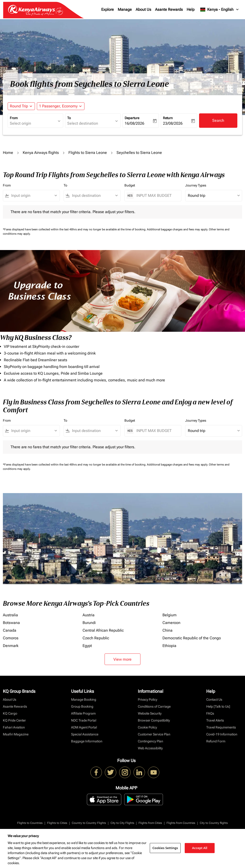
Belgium (170, 615)
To (69, 118)
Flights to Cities (57, 823)
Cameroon (171, 623)
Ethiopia (169, 646)
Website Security (150, 713)
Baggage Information (87, 741)
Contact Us (214, 699)
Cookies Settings (165, 848)
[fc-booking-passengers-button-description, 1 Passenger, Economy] (58, 106)
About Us (143, 9)
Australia (10, 615)
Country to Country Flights (89, 823)
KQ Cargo (10, 713)
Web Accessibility (150, 748)
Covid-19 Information (222, 734)
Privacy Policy (148, 699)
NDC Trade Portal (84, 720)
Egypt (87, 646)
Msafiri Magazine (16, 734)
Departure (132, 118)
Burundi (89, 623)
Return (168, 118)
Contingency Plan (150, 741)
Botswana (11, 623)
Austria (89, 615)
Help (191, 9)
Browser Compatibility (154, 720)
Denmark (11, 646)
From (14, 118)
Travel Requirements (221, 727)
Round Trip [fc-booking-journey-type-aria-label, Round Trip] (19, 106)
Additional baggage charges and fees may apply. (178, 229)
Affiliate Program (83, 713)
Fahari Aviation (14, 727)
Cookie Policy (147, 727)
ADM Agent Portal (84, 727)
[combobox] (33, 123)
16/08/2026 (134, 123)
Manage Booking (84, 699)
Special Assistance (85, 734)
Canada (10, 630)
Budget (130, 185)
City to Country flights (214, 823)
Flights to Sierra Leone (88, 153)
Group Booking (82, 706)
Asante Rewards (169, 9)
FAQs (210, 713)
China (167, 630)
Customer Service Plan (154, 734)
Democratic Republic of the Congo (192, 638)
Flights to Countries (30, 823)
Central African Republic (103, 630)
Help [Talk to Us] (218, 706)
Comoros (11, 638)
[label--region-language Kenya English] (220, 10)
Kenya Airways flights (41, 153)
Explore (108, 9)
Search (218, 120)
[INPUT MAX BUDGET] (156, 195)
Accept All (200, 848)
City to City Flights (122, 823)
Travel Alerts (215, 720)
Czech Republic (96, 638)
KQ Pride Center (14, 720)
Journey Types (196, 185)
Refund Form (216, 741)
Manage (125, 9)
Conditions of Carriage (154, 706)
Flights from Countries (181, 823)
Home (8, 153)
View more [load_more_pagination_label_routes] (122, 659)
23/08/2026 (173, 123)
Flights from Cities (150, 823)
